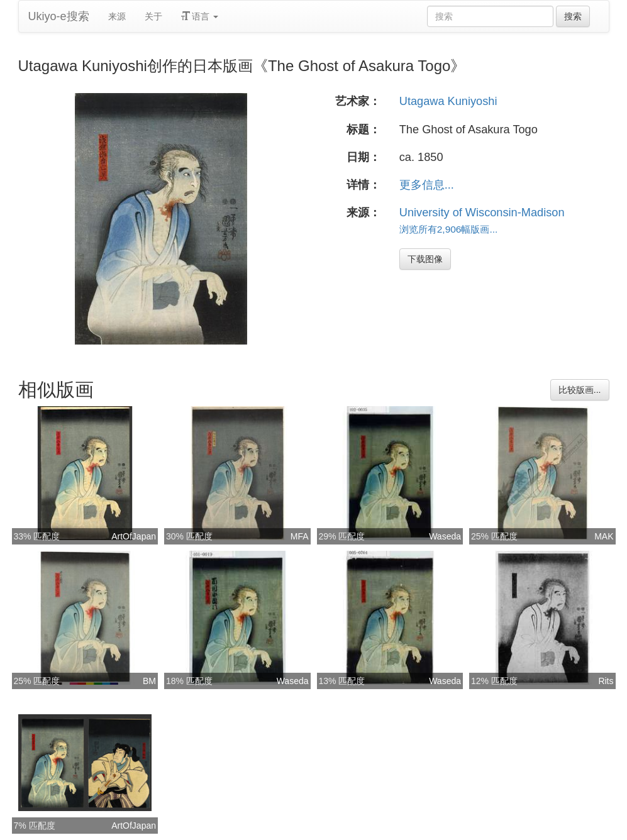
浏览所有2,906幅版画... (449, 229)
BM (149, 681)
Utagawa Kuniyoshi (448, 101)
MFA (300, 536)
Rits (606, 681)
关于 (153, 16)
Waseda (445, 536)
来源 (117, 16)
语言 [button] (200, 16)
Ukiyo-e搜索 (59, 16)
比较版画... (580, 390)
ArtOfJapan (134, 536)
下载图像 (425, 259)
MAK (604, 536)
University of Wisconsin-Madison (482, 213)
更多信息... (427, 185)
